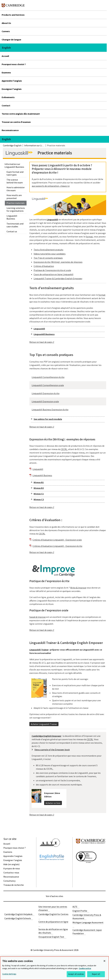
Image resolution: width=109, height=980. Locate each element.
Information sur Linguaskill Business (14, 165)
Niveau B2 (39, 488)
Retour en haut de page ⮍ (42, 342)
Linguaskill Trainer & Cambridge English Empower (58, 278)
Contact (6, 105)
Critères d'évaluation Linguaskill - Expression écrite (57, 546)
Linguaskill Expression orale (45, 401)
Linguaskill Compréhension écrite (48, 377)
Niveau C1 (39, 494)
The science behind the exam (15, 181)
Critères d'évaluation (44, 266)
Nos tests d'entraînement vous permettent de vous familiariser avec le (64, 295)
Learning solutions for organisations (16, 209)
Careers (6, 31)
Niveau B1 (39, 482)
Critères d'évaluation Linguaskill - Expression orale (57, 540)
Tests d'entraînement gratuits (48, 250)
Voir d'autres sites (54, 896)
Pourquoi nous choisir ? (14, 64)
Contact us (12, 231)
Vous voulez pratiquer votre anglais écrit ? (50, 588)
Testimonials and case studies (15, 225)
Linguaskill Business (12, 217)
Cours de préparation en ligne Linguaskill (54, 274)
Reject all (96, 974)
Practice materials (16, 203)
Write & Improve (78, 588)
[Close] (104, 961)
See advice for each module (48, 419)
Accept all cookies (76, 974)
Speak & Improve (38, 617)
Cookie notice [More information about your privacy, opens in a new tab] (85, 968)
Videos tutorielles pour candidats (50, 254)
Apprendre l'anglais (12, 81)
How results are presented (14, 197)
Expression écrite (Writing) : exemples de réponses (58, 262)
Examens (6, 72)
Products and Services (13, 15)
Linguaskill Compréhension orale (48, 385)
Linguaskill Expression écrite (46, 393)
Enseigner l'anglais (12, 89)
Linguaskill (39, 329)
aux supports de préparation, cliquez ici (51, 186)
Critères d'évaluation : (46, 520)
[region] (54, 968)
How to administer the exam (16, 189)
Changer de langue (11, 40)
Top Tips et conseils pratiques (48, 258)
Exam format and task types (15, 173)
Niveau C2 (39, 499)
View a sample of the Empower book (52, 750)
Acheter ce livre (53, 803)
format (89, 237)
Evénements (8, 97)
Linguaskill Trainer (39, 650)
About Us (6, 23)
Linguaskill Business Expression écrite (50, 410)
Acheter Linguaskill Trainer (44, 724)
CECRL (64, 449)
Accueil (5, 56)
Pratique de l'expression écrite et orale (52, 270)
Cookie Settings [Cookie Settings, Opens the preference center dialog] (9, 974)
